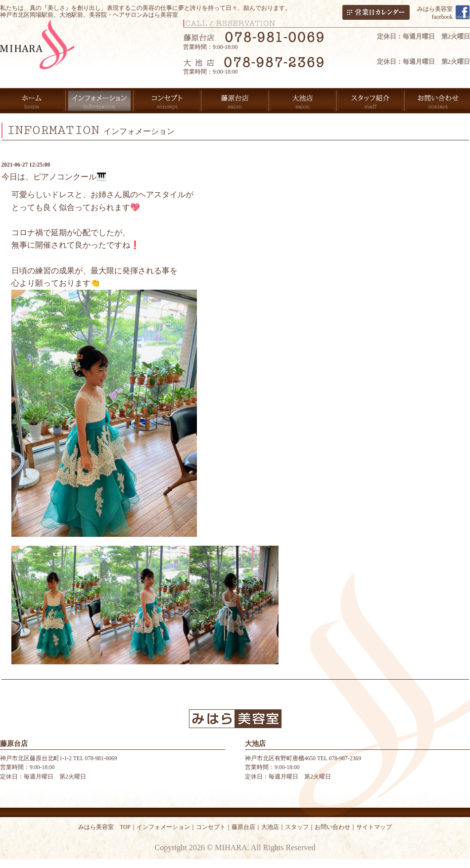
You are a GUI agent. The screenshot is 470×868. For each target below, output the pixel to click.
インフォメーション (163, 827)
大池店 (270, 827)
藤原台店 (243, 827)
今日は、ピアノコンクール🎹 (54, 177)
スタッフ (297, 827)
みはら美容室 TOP (104, 827)
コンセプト (211, 827)
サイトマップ (374, 827)
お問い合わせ (332, 827)
